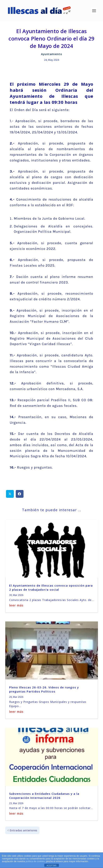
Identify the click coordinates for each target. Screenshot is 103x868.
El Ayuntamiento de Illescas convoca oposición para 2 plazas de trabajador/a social (51, 587)
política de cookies (35, 861)
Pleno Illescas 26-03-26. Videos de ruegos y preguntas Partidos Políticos (44, 689)
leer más (16, 605)
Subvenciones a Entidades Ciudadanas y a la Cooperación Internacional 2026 (44, 796)
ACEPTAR (51, 865)
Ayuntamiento (51, 54)
